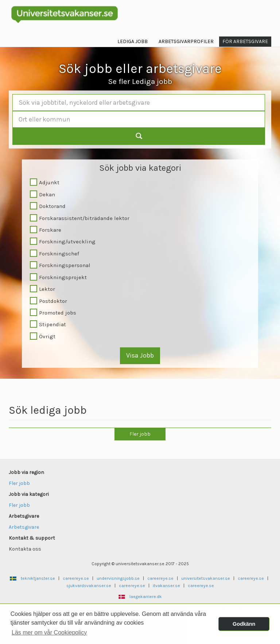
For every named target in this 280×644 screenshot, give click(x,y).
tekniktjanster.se (38, 578)
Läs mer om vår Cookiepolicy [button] (49, 633)
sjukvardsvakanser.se (89, 586)
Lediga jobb (133, 41)
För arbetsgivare (245, 41)
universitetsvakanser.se (206, 578)
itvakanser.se (166, 586)
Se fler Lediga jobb (140, 81)
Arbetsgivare (24, 527)
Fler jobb (140, 434)
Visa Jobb (140, 355)
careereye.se (76, 578)
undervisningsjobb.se (118, 578)
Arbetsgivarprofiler (186, 41)
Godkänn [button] (244, 624)
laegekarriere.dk (146, 597)
